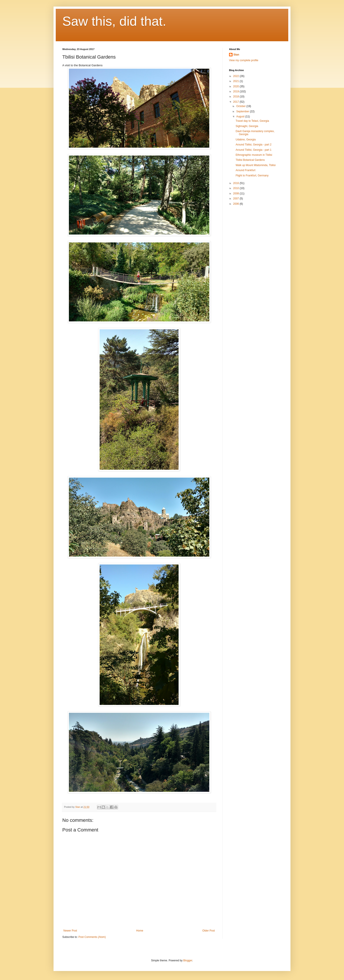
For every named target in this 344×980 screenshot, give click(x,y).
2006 (236, 204)
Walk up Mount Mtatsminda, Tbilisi (256, 165)
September (243, 111)
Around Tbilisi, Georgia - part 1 (254, 150)
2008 (236, 193)
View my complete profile (244, 60)
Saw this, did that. (114, 21)
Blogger (188, 960)
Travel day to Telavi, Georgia (252, 121)
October (241, 106)
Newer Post (70, 931)
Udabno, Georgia (246, 140)
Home (140, 931)
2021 (236, 81)
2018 (236, 97)
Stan (236, 55)
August (241, 116)
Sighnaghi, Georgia (247, 126)
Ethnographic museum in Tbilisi (254, 155)
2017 (236, 102)
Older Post (209, 931)
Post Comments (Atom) (92, 937)
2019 (236, 91)
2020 (236, 86)
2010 (236, 188)
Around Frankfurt (245, 170)
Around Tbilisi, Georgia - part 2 (254, 145)
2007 (236, 199)
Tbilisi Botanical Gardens (250, 160)
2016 (236, 183)
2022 (236, 76)
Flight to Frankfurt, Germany (252, 176)
